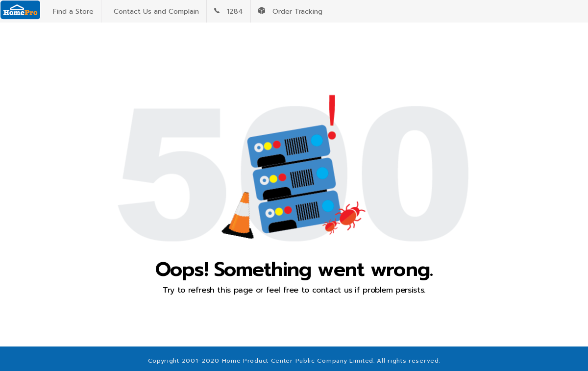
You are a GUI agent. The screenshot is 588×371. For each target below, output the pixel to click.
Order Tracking (290, 12)
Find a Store (71, 12)
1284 (229, 12)
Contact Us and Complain (154, 12)
